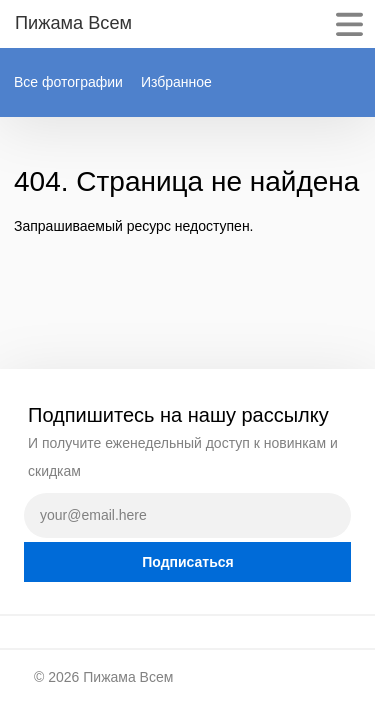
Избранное (176, 82)
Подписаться (188, 562)
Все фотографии (68, 82)
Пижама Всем (128, 677)
